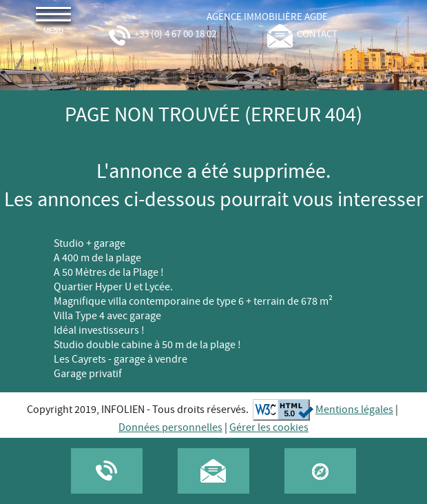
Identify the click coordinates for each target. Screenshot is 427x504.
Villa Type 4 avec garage (107, 316)
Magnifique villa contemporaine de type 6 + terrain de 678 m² (193, 302)
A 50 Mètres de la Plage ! (109, 273)
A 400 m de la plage (97, 258)
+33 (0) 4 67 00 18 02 (162, 34)
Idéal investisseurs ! (99, 331)
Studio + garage (90, 244)
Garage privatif (88, 374)
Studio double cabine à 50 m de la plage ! (147, 345)
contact (302, 34)
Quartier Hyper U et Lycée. (113, 287)
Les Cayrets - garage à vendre (121, 360)
